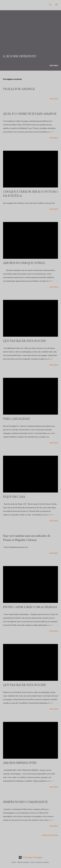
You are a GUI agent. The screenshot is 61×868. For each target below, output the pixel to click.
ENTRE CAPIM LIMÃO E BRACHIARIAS (30, 607)
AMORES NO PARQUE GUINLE (24, 263)
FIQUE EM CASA (14, 497)
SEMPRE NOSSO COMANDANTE (25, 802)
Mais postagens (50, 835)
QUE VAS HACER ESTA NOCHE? (25, 341)
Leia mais (54, 65)
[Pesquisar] (50, 5)
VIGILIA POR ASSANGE (19, 89)
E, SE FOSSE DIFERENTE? (20, 56)
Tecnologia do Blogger (30, 857)
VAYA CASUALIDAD (16, 419)
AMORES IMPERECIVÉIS (20, 763)
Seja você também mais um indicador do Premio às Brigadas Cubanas (27, 538)
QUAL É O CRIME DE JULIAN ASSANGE (30, 114)
